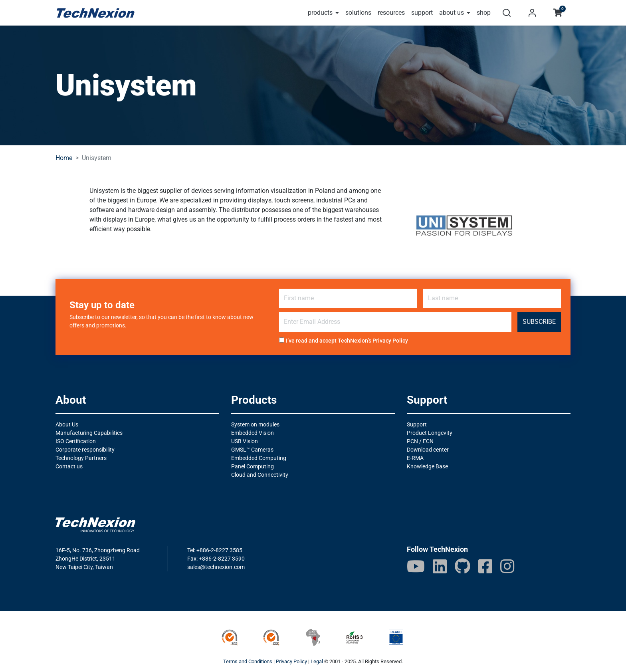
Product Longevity (430, 433)
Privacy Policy (390, 341)
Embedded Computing (259, 458)
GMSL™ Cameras (252, 450)
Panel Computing (253, 466)
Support (417, 424)
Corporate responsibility (85, 450)
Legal (317, 661)
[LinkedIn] (440, 566)
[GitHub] (463, 566)
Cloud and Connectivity (260, 475)
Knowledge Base (427, 466)
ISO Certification (76, 441)
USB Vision (245, 441)
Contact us (69, 466)
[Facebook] (485, 566)
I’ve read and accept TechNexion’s (347, 341)
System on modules (255, 424)
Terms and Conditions (248, 661)
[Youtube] (416, 566)
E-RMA (415, 458)
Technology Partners (81, 458)
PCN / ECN (420, 441)
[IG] (507, 566)
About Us (67, 424)
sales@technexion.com (216, 567)
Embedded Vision (253, 433)
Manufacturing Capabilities (89, 433)
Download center (428, 450)
